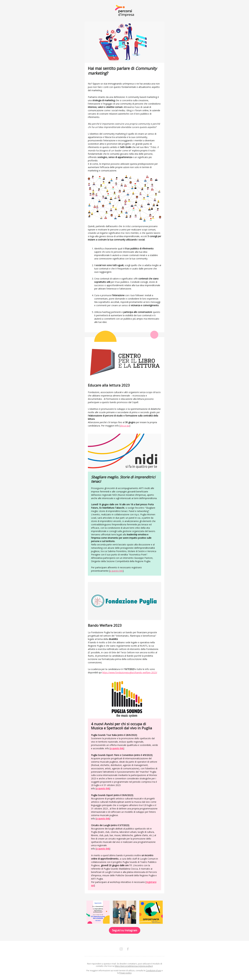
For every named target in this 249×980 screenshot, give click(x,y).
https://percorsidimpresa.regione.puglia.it (134, 966)
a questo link (116, 571)
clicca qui (125, 426)
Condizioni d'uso (153, 971)
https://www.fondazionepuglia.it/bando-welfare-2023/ (130, 672)
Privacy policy (125, 973)
